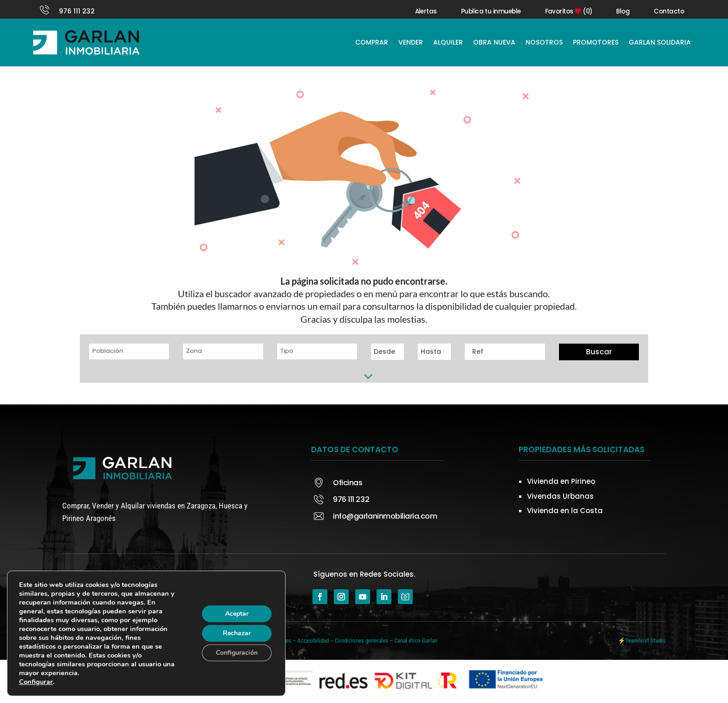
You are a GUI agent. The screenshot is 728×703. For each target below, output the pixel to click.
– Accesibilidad (311, 641)
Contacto (669, 11)
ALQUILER (448, 42)
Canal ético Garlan (416, 641)
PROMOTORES (596, 42)
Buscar (599, 352)
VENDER (411, 42)
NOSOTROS (544, 42)
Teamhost (637, 641)
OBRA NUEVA (494, 42)
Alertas (426, 11)
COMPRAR (372, 42)
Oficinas (348, 483)
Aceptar (237, 614)
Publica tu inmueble (491, 11)
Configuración (237, 653)
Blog (623, 11)
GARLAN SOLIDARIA (660, 42)
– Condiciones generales (359, 641)
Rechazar (237, 633)
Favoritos (569, 11)
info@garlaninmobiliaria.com (385, 516)
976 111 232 (77, 11)
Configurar (36, 682)
